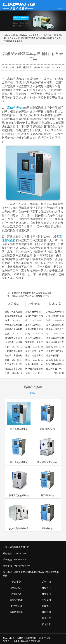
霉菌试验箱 (18, 41)
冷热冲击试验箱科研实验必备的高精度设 (13, 329)
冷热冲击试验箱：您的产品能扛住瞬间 (34, 316)
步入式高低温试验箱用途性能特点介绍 (55, 329)
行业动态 (46, 618)
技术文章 (35, 35)
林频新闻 (46, 612)
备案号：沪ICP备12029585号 (17, 641)
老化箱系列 (16, 594)
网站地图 (35, 641)
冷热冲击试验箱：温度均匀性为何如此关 (34, 329)
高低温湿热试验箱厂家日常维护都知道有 (55, 316)
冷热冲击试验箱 (11, 35)
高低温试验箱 (14, 38)
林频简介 (46, 588)
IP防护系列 (16, 606)
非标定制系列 (16, 600)
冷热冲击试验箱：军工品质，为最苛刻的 (34, 342)
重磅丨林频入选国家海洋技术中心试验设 (13, 316)
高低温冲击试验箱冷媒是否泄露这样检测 (31, 293)
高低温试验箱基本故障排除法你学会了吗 (55, 364)
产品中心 (16, 582)
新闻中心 (24, 35)
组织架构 (46, 600)
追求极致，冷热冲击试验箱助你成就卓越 (13, 342)
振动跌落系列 (16, 612)
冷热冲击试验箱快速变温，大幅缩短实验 (13, 356)
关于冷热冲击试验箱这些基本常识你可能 (13, 369)
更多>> (33, 393)
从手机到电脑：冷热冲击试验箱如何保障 (34, 369)
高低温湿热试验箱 (44, 38)
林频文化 (46, 594)
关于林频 (46, 582)
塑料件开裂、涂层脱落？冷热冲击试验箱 (34, 356)
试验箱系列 (16, 588)
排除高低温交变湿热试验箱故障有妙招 (30, 296)
